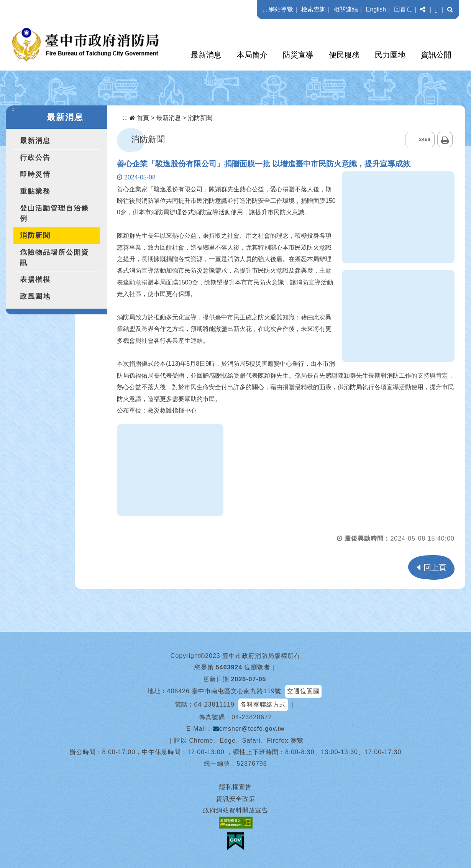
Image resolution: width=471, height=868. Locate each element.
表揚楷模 (35, 279)
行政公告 (35, 158)
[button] (423, 10)
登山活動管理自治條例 (54, 213)
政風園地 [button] (35, 296)
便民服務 (344, 55)
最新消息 (206, 55)
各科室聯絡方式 (263, 704)
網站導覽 (281, 9)
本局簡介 (252, 55)
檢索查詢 (313, 9)
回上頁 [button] (435, 567)
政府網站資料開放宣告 (236, 810)
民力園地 (390, 55)
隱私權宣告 (235, 787)
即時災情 (35, 174)
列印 (445, 140)
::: (265, 10)
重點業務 (35, 191)
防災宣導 (298, 55)
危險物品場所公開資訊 (54, 257)
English (376, 9)
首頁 (139, 118)
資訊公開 (436, 55)
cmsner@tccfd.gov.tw (249, 729)
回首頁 (403, 9)
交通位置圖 (303, 691)
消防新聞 (35, 235)
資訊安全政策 (236, 799)
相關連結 (346, 9)
